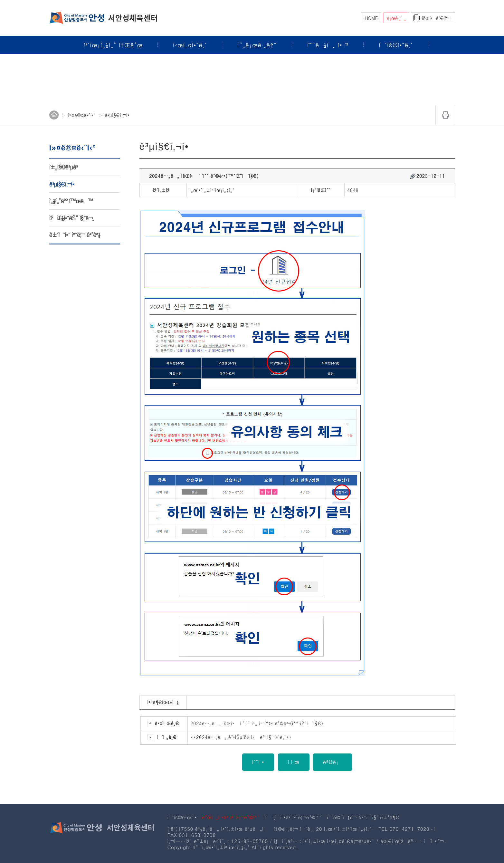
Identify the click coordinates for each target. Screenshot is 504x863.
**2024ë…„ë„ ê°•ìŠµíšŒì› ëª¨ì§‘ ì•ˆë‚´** (241, 737)
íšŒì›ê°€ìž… (437, 18)
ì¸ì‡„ (445, 115)
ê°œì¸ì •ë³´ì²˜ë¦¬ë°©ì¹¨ (231, 817)
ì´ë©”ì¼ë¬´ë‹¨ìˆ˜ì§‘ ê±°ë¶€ (363, 817)
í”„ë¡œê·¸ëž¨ (257, 45)
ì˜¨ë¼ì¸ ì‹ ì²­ (328, 45)
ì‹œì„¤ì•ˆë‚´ (190, 45)
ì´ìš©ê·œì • (182, 817)
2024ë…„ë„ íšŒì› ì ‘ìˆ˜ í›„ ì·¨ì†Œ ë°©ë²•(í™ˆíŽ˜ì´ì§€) (257, 723)
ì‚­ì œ (294, 762)
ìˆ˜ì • (258, 762)
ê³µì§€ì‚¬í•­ (62, 184)
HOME (371, 18)
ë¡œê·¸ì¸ (396, 18)
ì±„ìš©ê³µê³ (64, 167)
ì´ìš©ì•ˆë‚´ (396, 45)
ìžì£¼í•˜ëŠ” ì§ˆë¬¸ (72, 218)
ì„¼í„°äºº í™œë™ (71, 201)
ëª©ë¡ (333, 762)
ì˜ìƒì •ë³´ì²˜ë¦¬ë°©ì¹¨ (293, 817)
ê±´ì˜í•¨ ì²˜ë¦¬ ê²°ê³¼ (75, 235)
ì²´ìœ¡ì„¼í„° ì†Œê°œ (113, 45)
